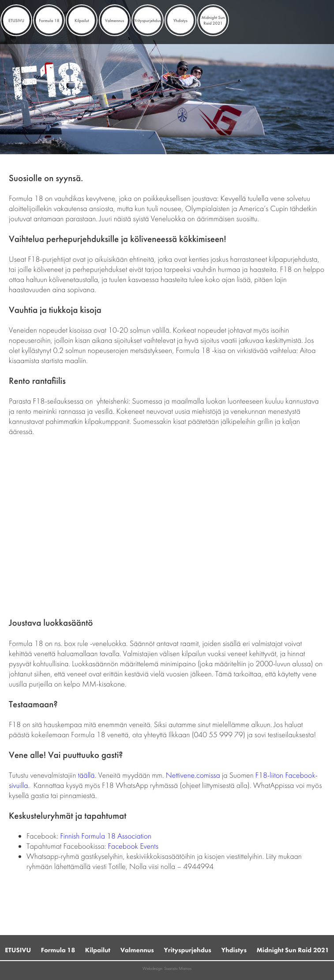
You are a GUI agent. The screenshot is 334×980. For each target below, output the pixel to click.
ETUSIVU (16, 20)
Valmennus (115, 20)
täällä (86, 775)
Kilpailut (82, 20)
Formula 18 (49, 20)
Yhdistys (180, 20)
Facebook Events (133, 846)
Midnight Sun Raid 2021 (213, 20)
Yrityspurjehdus (148, 20)
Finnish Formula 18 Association (106, 836)
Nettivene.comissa (193, 775)
